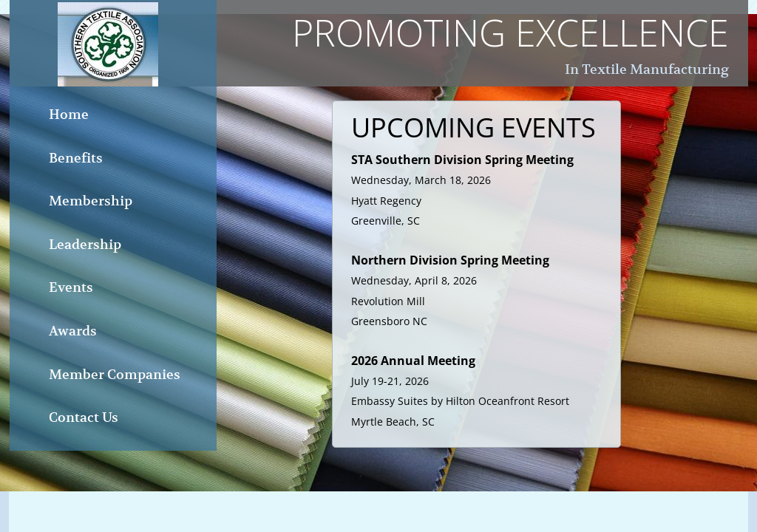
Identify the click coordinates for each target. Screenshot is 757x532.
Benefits (76, 158)
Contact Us (84, 417)
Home (69, 114)
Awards (73, 331)
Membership (91, 201)
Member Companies (115, 374)
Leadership (85, 244)
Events (71, 287)
